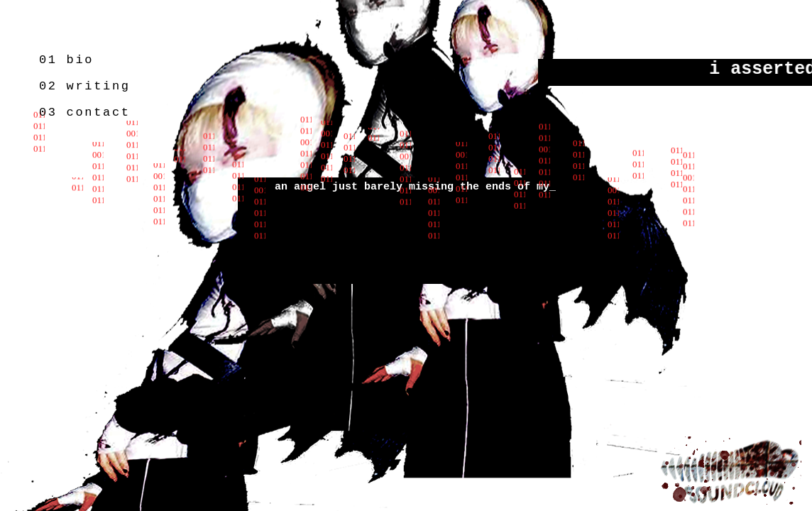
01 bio (66, 60)
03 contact (85, 112)
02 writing (85, 86)
